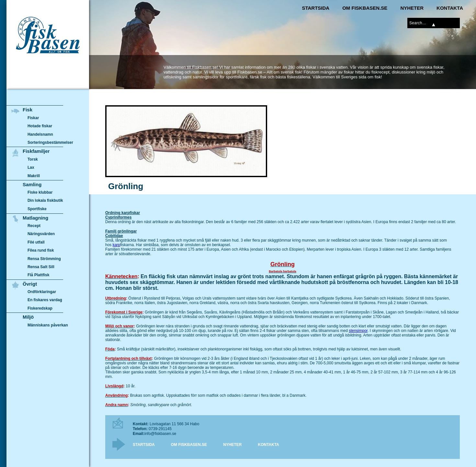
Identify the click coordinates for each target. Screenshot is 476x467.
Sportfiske (37, 209)
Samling (32, 184)
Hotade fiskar (40, 126)
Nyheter (412, 8)
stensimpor (358, 331)
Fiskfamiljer (36, 151)
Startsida (316, 8)
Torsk (33, 159)
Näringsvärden (41, 234)
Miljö (28, 317)
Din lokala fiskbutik (45, 201)
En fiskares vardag (45, 300)
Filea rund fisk (41, 250)
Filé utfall (36, 242)
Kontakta (450, 8)
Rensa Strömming (44, 259)
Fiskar (33, 118)
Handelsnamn (40, 134)
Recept (34, 226)
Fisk (28, 110)
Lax (31, 167)
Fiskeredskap (40, 308)
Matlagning (35, 218)
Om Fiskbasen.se (365, 8)
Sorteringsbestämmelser (50, 142)
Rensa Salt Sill (41, 267)
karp (116, 245)
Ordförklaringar (42, 292)
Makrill (34, 176)
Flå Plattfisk (38, 275)
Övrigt (30, 284)
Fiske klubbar (40, 192)
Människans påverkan (48, 325)
